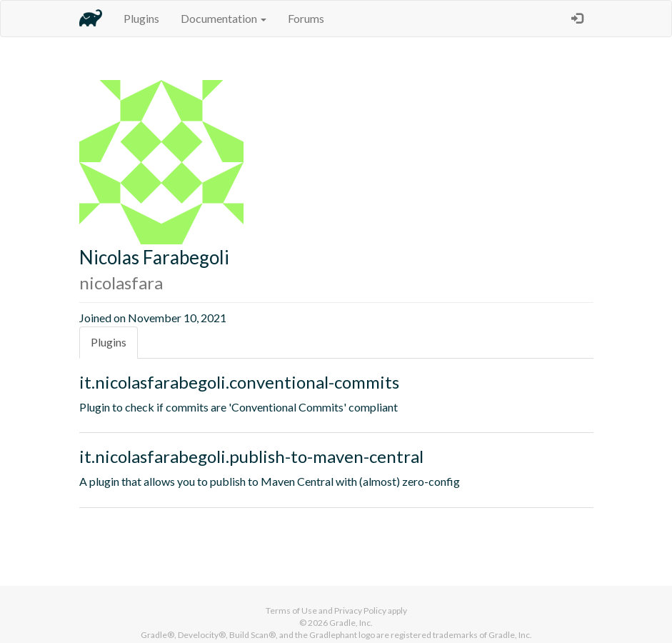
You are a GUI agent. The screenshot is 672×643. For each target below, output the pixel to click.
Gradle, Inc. (351, 623)
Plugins (141, 18)
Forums (306, 18)
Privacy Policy (360, 610)
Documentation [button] (224, 18)
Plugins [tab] (109, 342)
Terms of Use (291, 610)
